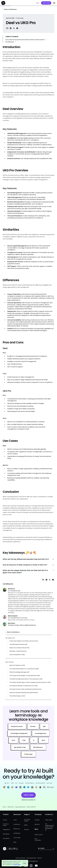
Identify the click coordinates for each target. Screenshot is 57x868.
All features (6, 834)
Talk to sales (46, 3)
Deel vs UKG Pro (31, 807)
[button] (54, 3)
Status (26, 825)
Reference (11, 807)
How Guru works (6, 825)
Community (17, 838)
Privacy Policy (17, 865)
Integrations (6, 830)
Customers (17, 824)
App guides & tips (20, 807)
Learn (15, 820)
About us (37, 824)
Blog (15, 842)
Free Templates (38, 839)
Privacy (40, 858)
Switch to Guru (39, 835)
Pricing (5, 820)
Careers (37, 820)
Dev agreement (31, 858)
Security (26, 830)
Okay (25, 863)
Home (5, 807)
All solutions (6, 838)
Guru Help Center (27, 820)
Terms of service (20, 858)
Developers (17, 833)
